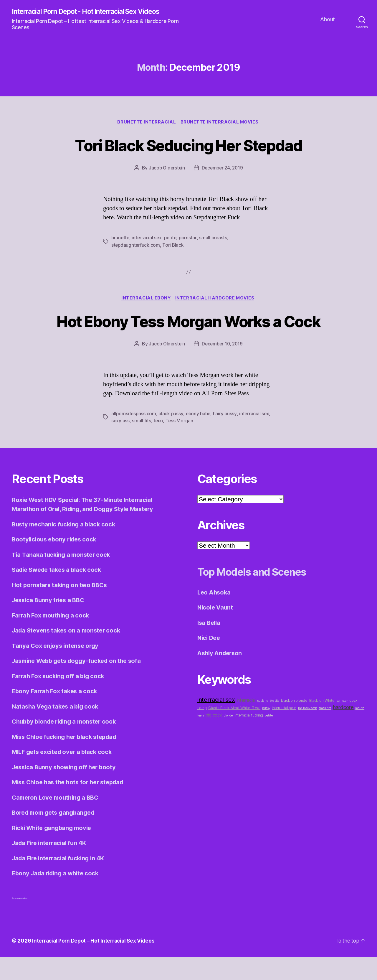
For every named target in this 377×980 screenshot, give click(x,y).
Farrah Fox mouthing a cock (52, 638)
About (328, 19)
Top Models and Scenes (261, 594)
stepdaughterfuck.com (136, 246)
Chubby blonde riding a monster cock (67, 744)
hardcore (343, 730)
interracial (246, 723)
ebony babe (200, 437)
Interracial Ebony (145, 299)
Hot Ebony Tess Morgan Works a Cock (189, 333)
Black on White (322, 723)
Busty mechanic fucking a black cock (66, 547)
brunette (121, 239)
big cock (214, 738)
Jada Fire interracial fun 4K (51, 866)
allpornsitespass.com (134, 437)
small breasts (216, 239)
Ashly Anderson (221, 676)
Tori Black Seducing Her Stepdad (188, 145)
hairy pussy (227, 437)
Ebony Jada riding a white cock (58, 896)
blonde (228, 738)
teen (159, 444)
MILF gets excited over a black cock (65, 775)
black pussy (172, 437)
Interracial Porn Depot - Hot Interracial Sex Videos (92, 12)
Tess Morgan (180, 444)
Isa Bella (210, 645)
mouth (360, 731)
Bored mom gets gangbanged (56, 835)
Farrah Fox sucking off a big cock (60, 699)
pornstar (190, 239)
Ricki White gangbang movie (54, 850)
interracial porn (284, 731)
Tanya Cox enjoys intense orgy (57, 668)
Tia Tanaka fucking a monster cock (63, 577)
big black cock (307, 731)
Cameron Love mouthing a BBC (57, 820)
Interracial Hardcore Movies (216, 299)
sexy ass (121, 444)
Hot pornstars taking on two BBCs (61, 608)
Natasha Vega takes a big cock (57, 729)
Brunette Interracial (147, 123)
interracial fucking (249, 738)
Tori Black (174, 246)
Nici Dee (210, 661)
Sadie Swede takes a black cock (59, 593)
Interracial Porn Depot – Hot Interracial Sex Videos (95, 963)
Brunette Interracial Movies (221, 123)
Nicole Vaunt (216, 630)
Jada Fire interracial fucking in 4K (61, 881)
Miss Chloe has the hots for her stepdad (71, 805)
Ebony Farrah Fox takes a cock (56, 714)
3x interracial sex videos (19, 921)
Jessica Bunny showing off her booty (66, 790)
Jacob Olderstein (166, 169)
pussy (266, 731)
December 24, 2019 (223, 169)
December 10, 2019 (223, 367)
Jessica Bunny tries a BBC (50, 623)
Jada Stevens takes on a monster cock (68, 653)
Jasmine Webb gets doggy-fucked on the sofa (80, 684)
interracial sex (148, 239)
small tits (142, 444)
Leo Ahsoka (215, 615)
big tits (275, 724)
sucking (263, 724)
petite (172, 239)
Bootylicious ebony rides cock (56, 562)
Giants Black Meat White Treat (234, 731)
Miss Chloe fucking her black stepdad (67, 759)
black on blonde (294, 724)
